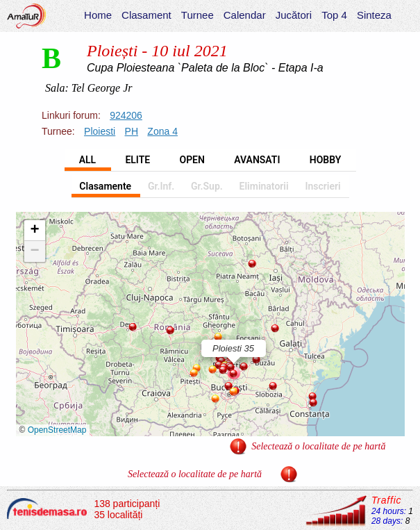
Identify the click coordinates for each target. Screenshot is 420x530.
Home (98, 15)
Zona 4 (162, 131)
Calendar (245, 15)
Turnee (198, 15)
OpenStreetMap (57, 430)
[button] (133, 327)
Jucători (294, 15)
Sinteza (374, 15)
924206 (126, 115)
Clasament (146, 15)
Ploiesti (100, 131)
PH (132, 131)
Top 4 (334, 15)
